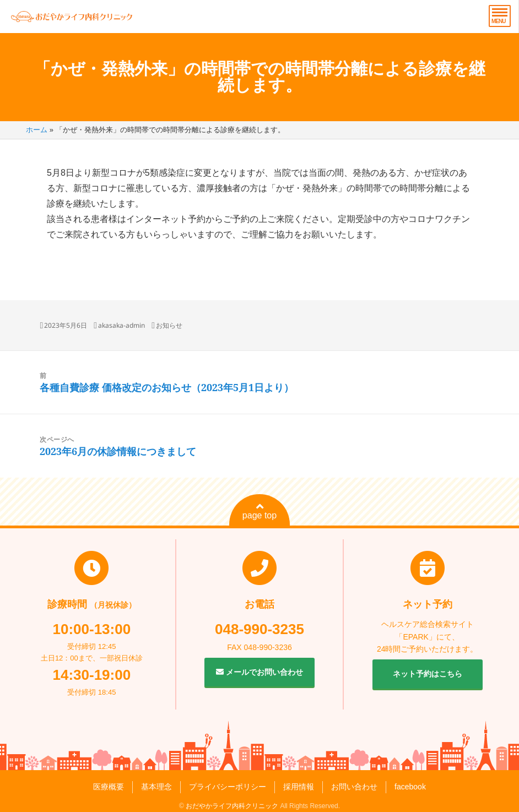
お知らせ (169, 325)
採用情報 (299, 787)
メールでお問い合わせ (259, 672)
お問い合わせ (354, 787)
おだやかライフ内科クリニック (232, 806)
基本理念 (156, 787)
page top (259, 511)
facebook (410, 787)
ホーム (37, 130)
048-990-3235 (259, 629)
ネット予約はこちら (428, 674)
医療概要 (109, 787)
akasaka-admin (121, 325)
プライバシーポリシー (228, 787)
